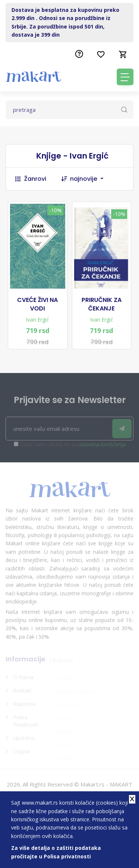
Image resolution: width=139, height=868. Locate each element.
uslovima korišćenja (102, 447)
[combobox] (90, 179)
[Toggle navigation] (125, 77)
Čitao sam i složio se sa (73, 447)
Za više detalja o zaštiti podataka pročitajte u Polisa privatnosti (56, 852)
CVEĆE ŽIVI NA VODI (37, 304)
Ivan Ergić (37, 320)
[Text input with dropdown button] (69, 110)
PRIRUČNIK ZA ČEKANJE (102, 304)
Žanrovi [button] (31, 179)
